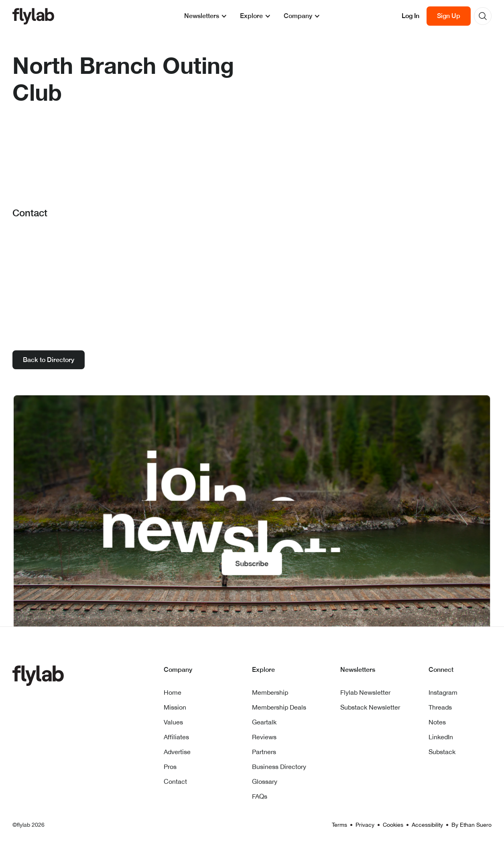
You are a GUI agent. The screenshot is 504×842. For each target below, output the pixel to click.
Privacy (365, 825)
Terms (339, 825)
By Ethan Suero (471, 825)
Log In (411, 16)
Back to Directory (49, 360)
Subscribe (252, 562)
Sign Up (449, 16)
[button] (206, 16)
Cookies (393, 825)
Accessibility (427, 825)
